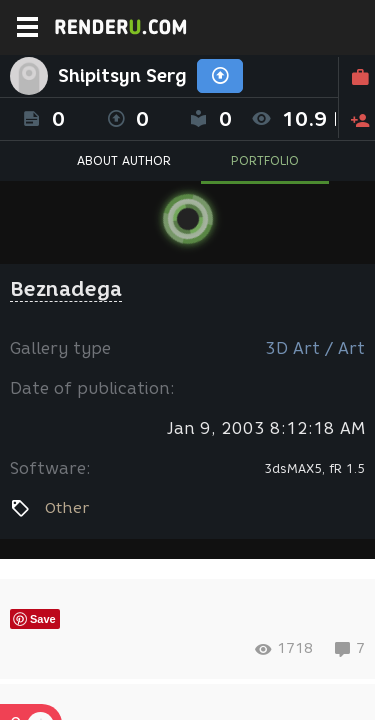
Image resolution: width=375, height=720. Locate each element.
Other (67, 508)
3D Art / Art (315, 348)
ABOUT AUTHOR (124, 160)
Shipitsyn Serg (122, 76)
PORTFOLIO (265, 160)
